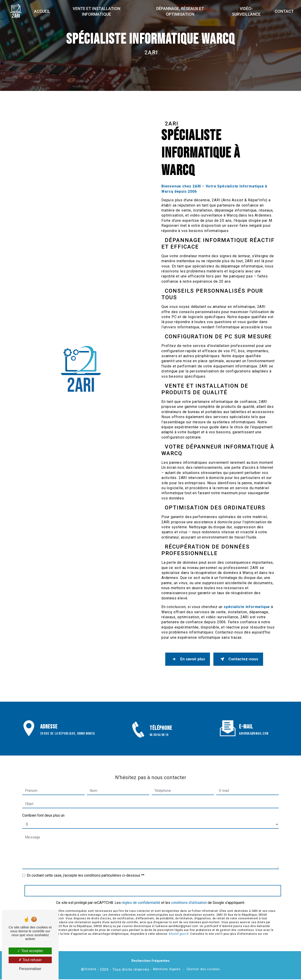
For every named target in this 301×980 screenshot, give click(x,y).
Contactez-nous (240, 659)
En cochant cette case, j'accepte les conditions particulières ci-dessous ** (86, 870)
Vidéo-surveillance (246, 11)
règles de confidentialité (141, 897)
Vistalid (90, 970)
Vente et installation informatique (97, 11)
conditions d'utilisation (189, 897)
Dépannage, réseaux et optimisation (180, 11)
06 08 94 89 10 (159, 742)
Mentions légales (167, 970)
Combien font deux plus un (43, 810)
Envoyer (153, 885)
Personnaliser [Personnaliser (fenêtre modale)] (30, 969)
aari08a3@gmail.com (254, 728)
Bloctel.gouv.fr (179, 928)
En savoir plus (188, 659)
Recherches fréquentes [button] (150, 961)
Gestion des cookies (203, 970)
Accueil (43, 11)
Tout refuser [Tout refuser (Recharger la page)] (30, 960)
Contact (284, 11)
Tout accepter (30, 951)
